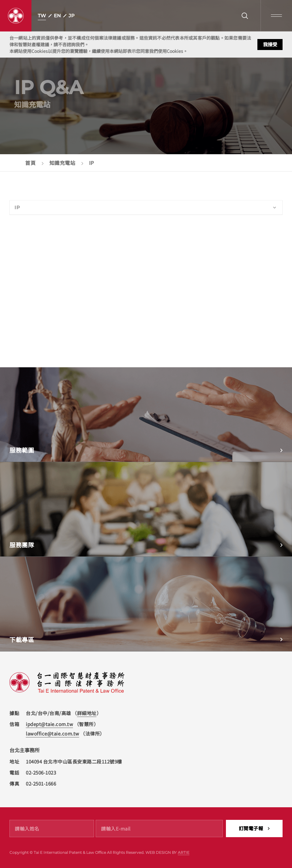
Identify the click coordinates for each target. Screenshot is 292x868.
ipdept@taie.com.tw (49, 724)
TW (42, 16)
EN (57, 16)
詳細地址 (87, 713)
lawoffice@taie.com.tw (53, 733)
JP (72, 16)
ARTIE (184, 852)
